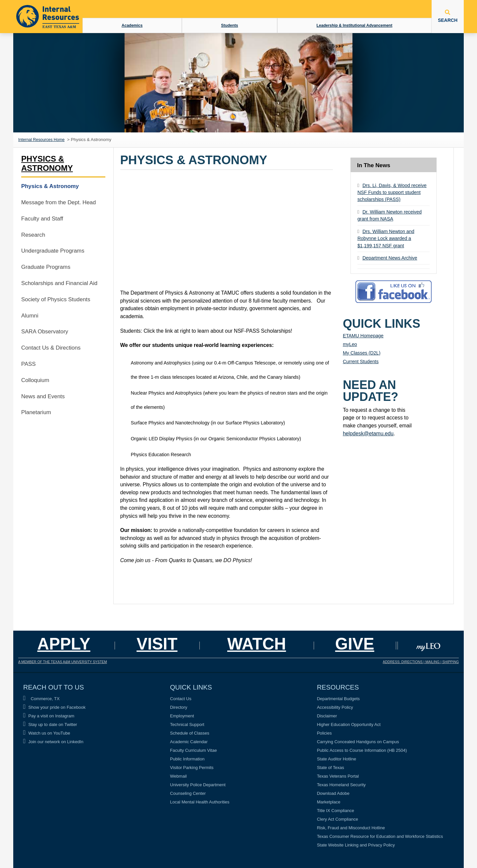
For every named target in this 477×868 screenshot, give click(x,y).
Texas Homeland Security (341, 785)
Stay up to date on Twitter (50, 724)
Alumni (30, 316)
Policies (324, 733)
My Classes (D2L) (362, 353)
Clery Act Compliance (338, 819)
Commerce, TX (41, 699)
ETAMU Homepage (363, 336)
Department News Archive (390, 258)
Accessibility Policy (335, 707)
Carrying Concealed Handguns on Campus (358, 742)
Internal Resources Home (41, 140)
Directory (179, 707)
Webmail (178, 776)
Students (229, 25)
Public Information (187, 759)
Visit (157, 644)
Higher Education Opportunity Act (349, 724)
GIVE (355, 644)
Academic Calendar (189, 742)
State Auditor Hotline (337, 759)
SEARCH (448, 16)
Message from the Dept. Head (58, 202)
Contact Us (181, 699)
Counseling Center (188, 793)
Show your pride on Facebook (54, 707)
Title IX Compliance (336, 811)
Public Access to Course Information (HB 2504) (362, 750)
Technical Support (187, 724)
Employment (182, 716)
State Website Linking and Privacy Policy (356, 845)
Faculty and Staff (42, 219)
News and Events (43, 396)
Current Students (361, 362)
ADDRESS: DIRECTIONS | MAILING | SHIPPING (421, 662)
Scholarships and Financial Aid (59, 283)
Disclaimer (327, 716)
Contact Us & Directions (51, 348)
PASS (28, 364)
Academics (132, 25)
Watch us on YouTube (47, 733)
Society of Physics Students (56, 299)
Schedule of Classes (190, 733)
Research (33, 235)
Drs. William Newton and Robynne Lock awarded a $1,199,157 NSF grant (386, 239)
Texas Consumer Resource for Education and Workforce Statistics (380, 836)
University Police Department (198, 785)
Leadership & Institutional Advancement (355, 25)
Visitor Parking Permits (192, 768)
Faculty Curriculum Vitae (193, 750)
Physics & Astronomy (47, 164)
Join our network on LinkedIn (53, 742)
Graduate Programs (46, 267)
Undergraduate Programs (53, 251)
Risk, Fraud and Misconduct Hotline (351, 828)
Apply (64, 644)
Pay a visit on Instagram (49, 716)
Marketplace (329, 802)
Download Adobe (333, 793)
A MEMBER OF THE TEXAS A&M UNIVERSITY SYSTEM (63, 662)
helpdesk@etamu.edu (368, 434)
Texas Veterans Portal (338, 776)
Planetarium (36, 412)
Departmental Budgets (338, 699)
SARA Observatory (45, 332)
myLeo (350, 344)
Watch (257, 644)
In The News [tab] (374, 165)
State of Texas (331, 768)
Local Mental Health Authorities (200, 802)
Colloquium (35, 380)
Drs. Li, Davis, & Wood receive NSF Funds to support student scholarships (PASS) (392, 193)
